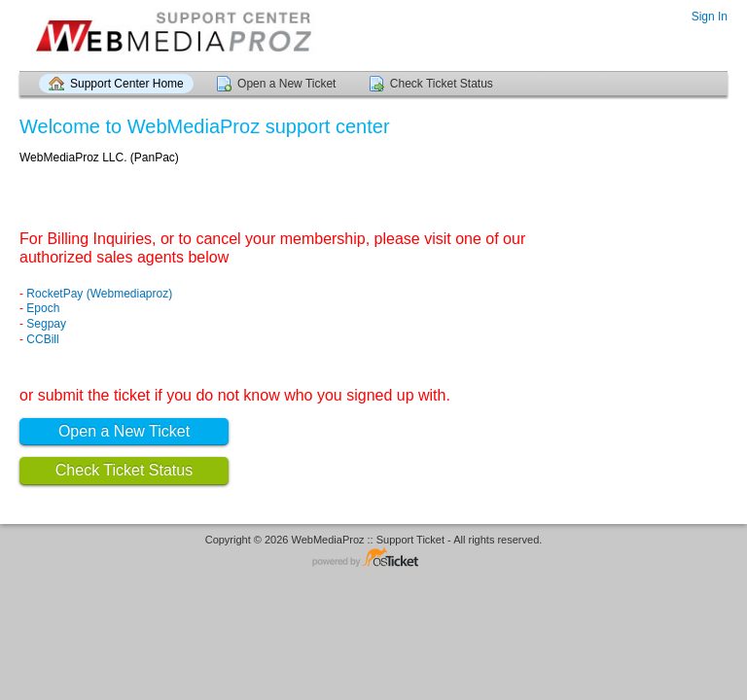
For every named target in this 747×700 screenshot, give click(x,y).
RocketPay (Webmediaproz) (99, 294)
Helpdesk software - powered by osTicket (373, 559)
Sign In (710, 17)
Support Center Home (127, 84)
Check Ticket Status (442, 84)
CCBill (42, 339)
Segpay (46, 324)
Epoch (43, 308)
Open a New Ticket (286, 84)
